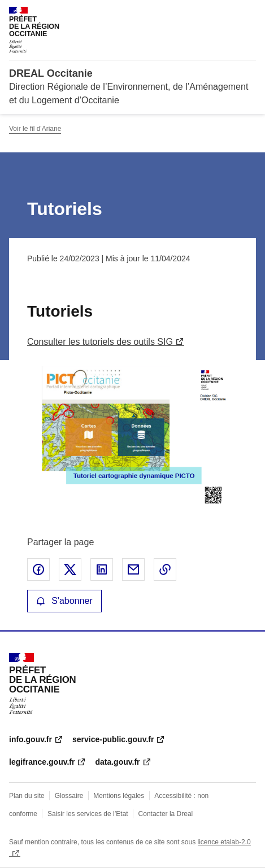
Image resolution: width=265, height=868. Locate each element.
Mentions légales (119, 796)
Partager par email (133, 569)
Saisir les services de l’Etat (88, 814)
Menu (249, 14)
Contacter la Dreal (166, 814)
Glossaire (69, 796)
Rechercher (227, 14)
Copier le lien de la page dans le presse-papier (165, 569)
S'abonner (64, 601)
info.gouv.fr (31, 739)
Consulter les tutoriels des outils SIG (100, 342)
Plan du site (27, 796)
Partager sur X (70, 569)
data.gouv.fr (117, 762)
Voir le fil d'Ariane (35, 129)
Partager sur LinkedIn (102, 569)
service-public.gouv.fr (113, 739)
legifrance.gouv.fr (42, 762)
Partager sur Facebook (38, 569)
